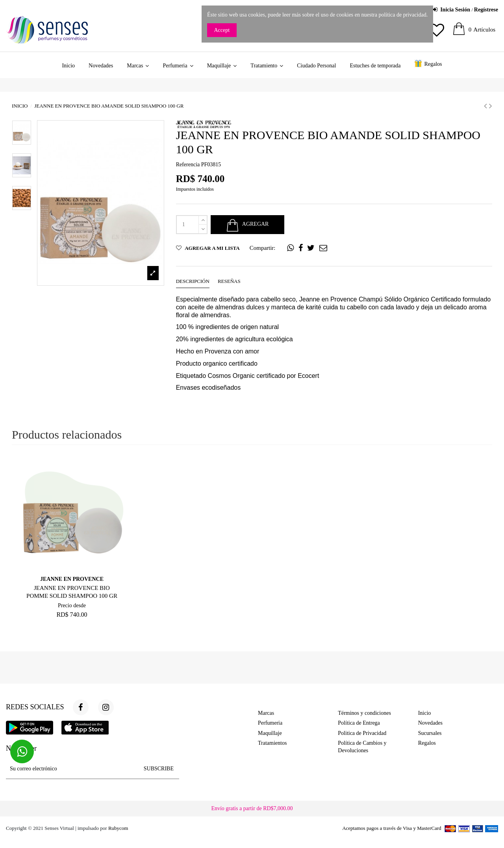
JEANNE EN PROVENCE (72, 579)
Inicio (425, 713)
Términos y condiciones (364, 713)
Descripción (193, 281)
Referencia (188, 165)
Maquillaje (270, 733)
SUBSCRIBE (159, 769)
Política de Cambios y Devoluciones (362, 747)
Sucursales (430, 733)
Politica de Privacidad (362, 733)
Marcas (266, 713)
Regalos (427, 743)
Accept (222, 30)
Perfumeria (270, 723)
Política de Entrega (359, 723)
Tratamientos (272, 743)
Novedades (430, 723)
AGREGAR (247, 225)
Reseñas (229, 281)
